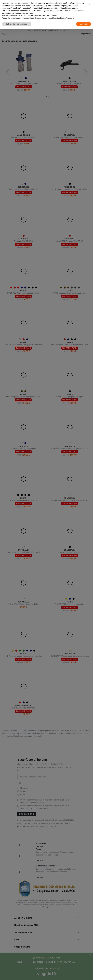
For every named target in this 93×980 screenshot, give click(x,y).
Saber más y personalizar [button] (17, 24)
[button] (90, 4)
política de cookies (71, 8)
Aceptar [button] (84, 24)
